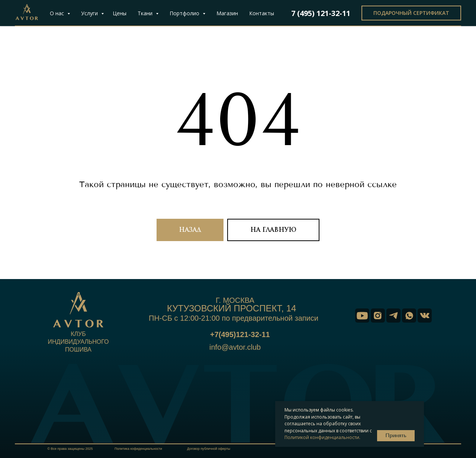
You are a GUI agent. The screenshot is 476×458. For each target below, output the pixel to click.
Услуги (90, 13)
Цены (120, 13)
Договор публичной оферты (209, 449)
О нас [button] (58, 13)
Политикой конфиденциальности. (322, 437)
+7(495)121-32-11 (240, 334)
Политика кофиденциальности (138, 449)
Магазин (227, 13)
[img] (362, 316)
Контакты (262, 13)
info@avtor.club (235, 347)
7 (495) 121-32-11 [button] (321, 13)
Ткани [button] (146, 13)
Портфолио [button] (185, 13)
